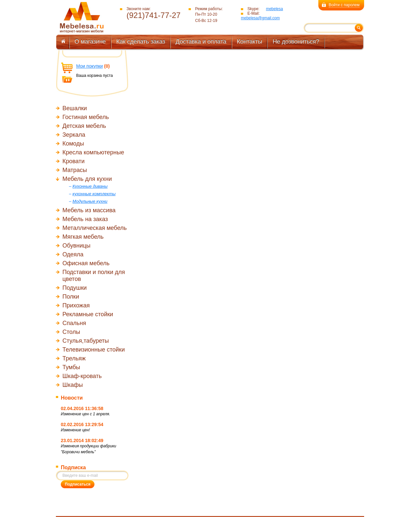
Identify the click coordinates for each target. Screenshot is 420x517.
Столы (71, 332)
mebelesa (275, 9)
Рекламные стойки (88, 314)
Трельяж (74, 358)
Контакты (250, 42)
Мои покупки (90, 66)
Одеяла (73, 254)
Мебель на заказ (85, 219)
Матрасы (75, 170)
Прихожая (76, 305)
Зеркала (74, 135)
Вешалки (75, 108)
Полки (71, 297)
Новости (72, 398)
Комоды (73, 144)
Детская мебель (84, 126)
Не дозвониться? (296, 42)
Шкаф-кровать (82, 376)
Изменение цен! (75, 430)
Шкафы (73, 385)
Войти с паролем (344, 5)
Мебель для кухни (87, 179)
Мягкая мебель (83, 237)
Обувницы (76, 246)
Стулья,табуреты (86, 341)
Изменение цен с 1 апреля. (85, 414)
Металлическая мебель (95, 228)
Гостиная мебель (86, 117)
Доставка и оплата (201, 42)
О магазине (90, 42)
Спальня (74, 323)
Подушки (75, 288)
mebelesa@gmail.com (260, 18)
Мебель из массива (89, 210)
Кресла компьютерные (93, 152)
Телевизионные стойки (94, 350)
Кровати (74, 161)
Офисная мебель (86, 263)
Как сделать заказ (141, 42)
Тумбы (71, 367)
